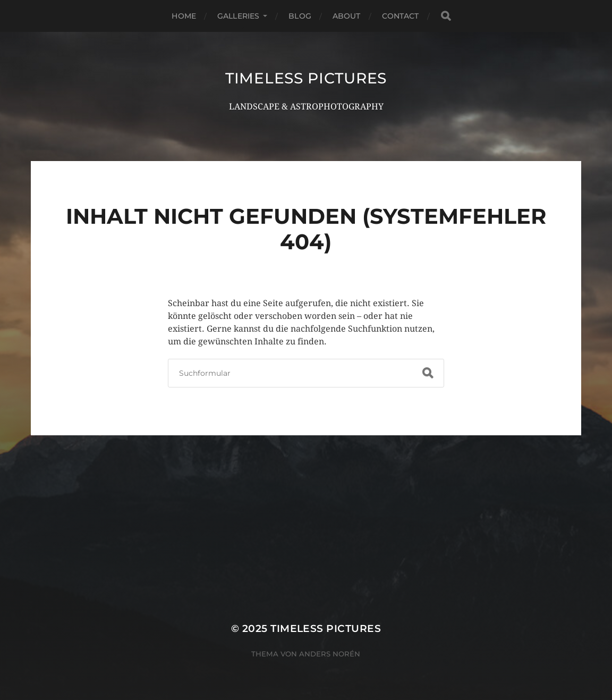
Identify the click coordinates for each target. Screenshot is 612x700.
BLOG (300, 16)
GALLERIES (238, 16)
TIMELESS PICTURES (306, 78)
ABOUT (347, 16)
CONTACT (401, 16)
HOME (184, 16)
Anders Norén (330, 654)
